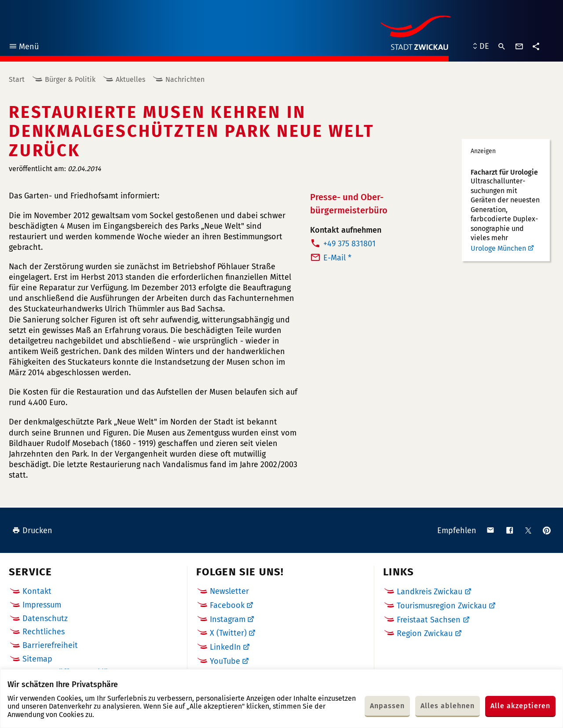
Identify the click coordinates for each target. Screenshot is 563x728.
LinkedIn (225, 647)
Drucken (32, 530)
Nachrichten (185, 79)
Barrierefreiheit (50, 645)
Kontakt (37, 591)
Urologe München (498, 248)
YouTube (225, 661)
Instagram (228, 619)
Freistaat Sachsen (429, 620)
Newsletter (229, 591)
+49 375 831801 (349, 244)
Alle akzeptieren (520, 706)
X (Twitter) (228, 633)
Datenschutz (45, 618)
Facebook (227, 605)
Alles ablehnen (448, 706)
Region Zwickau (425, 633)
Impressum (42, 605)
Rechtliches (44, 632)
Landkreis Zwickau (430, 592)
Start (17, 79)
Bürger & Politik (70, 79)
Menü (24, 48)
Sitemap (37, 659)
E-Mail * (337, 258)
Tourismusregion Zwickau (442, 606)
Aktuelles (130, 79)
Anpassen (387, 706)
